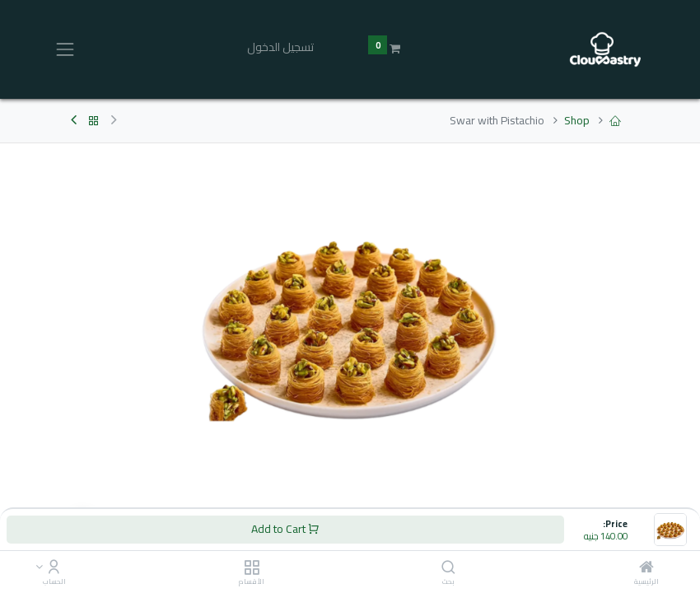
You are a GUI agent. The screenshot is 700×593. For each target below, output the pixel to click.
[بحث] (448, 568)
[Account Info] (54, 568)
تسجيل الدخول (280, 47)
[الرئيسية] (646, 568)
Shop (577, 120)
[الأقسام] (252, 568)
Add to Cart (285, 529)
